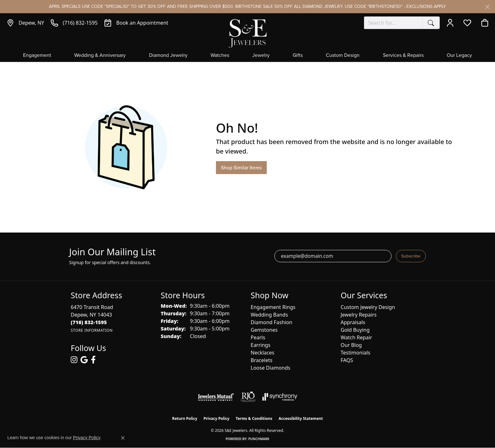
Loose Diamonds (270, 368)
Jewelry (261, 56)
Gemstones (264, 330)
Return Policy (185, 418)
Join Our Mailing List (112, 252)
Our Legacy (459, 56)
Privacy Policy (217, 418)
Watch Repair (356, 337)
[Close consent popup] (123, 438)
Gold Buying (355, 330)
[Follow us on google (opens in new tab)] (84, 360)
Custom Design (343, 56)
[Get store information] (92, 330)
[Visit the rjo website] (248, 397)
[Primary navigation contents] (247, 57)
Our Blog (351, 345)
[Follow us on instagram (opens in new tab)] (74, 360)
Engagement (37, 56)
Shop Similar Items (241, 168)
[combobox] (393, 23)
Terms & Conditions (254, 418)
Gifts (298, 56)
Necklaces (262, 353)
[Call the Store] (89, 322)
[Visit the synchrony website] (280, 397)
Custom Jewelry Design (368, 307)
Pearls (258, 337)
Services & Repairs (403, 56)
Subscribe (411, 256)
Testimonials (355, 353)
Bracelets (262, 360)
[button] (452, 23)
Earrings (261, 345)
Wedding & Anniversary (100, 56)
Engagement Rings (273, 307)
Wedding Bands (269, 315)
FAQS (347, 360)
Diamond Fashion (271, 322)
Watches (220, 56)
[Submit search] (431, 23)
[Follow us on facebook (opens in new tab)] (93, 360)
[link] (25, 23)
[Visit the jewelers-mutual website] (216, 397)
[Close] (487, 7)
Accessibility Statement (301, 418)
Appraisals (353, 322)
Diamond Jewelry (168, 56)
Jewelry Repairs (359, 315)
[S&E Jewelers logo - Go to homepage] (247, 33)
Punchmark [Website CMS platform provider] (259, 439)
